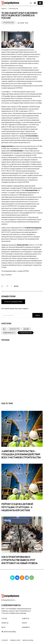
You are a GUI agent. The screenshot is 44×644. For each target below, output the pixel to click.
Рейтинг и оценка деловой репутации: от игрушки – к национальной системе (17, 507)
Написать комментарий (13, 302)
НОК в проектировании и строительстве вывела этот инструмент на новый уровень (20, 560)
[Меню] (40, 3)
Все (4, 329)
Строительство (8, 23)
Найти (37, 315)
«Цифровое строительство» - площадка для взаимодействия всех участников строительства (21, 454)
